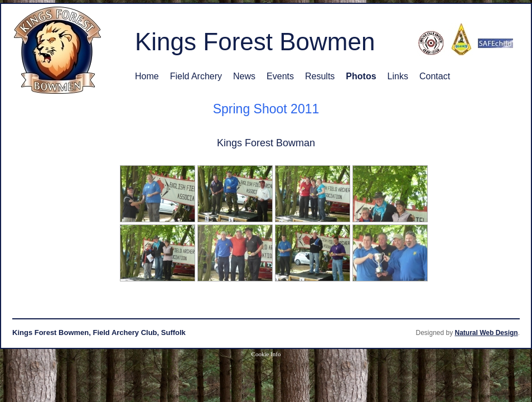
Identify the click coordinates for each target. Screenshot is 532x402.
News (244, 76)
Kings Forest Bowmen (255, 42)
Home (147, 76)
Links (398, 76)
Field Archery (196, 76)
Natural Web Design (487, 333)
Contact (435, 76)
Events (280, 76)
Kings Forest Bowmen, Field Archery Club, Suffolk (99, 332)
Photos (361, 76)
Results (320, 76)
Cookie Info (266, 354)
